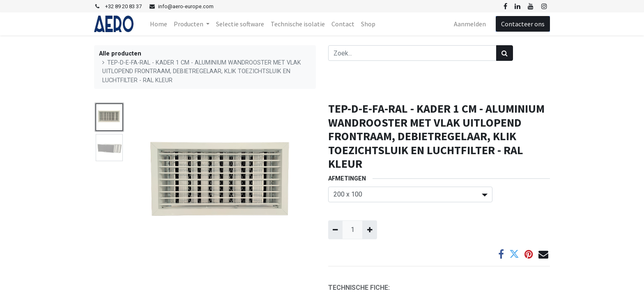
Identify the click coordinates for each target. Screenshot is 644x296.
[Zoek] (505, 53)
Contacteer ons (523, 24)
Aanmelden (470, 24)
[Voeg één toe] (369, 230)
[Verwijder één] (335, 230)
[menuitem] (159, 24)
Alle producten (120, 54)
